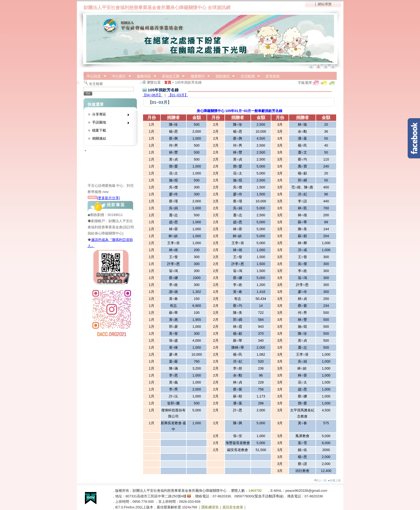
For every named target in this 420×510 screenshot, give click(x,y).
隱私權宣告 (210, 507)
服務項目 (145, 76)
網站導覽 (325, 4)
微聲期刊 (198, 76)
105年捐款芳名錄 (188, 82)
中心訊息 (95, 76)
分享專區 (109, 115)
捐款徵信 (223, 76)
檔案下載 (99, 130)
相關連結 (99, 138)
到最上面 (334, 480)
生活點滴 (249, 76)
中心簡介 (120, 76)
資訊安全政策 (233, 507)
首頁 (168, 82)
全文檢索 (96, 84)
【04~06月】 (153, 95)
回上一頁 (320, 480)
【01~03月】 (178, 95)
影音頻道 (273, 76)
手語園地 (109, 123)
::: (85, 74)
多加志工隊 (172, 76)
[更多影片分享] (104, 198)
